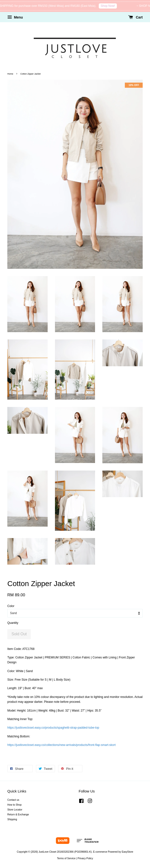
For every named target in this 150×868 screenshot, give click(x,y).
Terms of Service (66, 858)
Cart (135, 17)
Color (11, 606)
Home (10, 74)
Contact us (13, 800)
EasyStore (127, 852)
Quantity (13, 623)
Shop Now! (114, 6)
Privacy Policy (85, 858)
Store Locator (15, 810)
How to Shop (14, 805)
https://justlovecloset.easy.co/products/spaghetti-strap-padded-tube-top (53, 728)
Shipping (12, 819)
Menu (15, 17)
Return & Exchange (18, 815)
